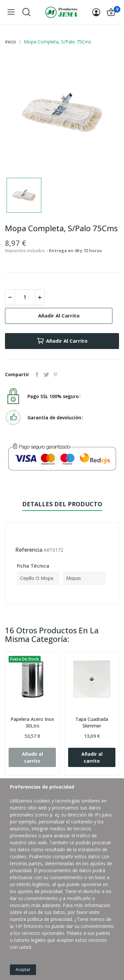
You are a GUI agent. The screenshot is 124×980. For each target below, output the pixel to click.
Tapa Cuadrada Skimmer (92, 722)
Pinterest (56, 375)
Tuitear (46, 375)
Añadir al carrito (59, 315)
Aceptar (23, 970)
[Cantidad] (25, 297)
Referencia (29, 550)
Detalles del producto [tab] (62, 504)
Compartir (37, 375)
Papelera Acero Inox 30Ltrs (32, 722)
